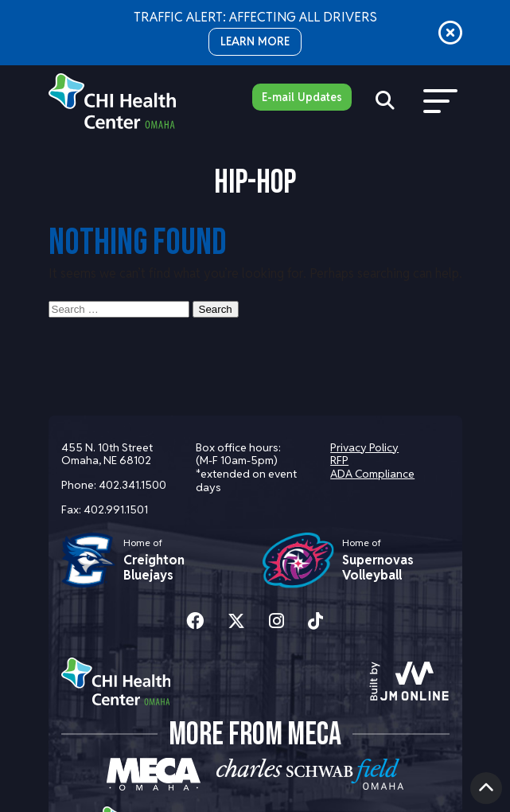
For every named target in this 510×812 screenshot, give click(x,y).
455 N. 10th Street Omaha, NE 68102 (107, 454)
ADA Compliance (372, 474)
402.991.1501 (116, 509)
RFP (339, 460)
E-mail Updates (302, 97)
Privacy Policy (364, 447)
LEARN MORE (255, 41)
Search (216, 309)
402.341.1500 (132, 485)
